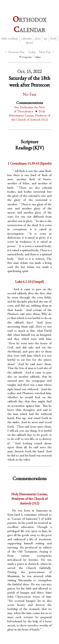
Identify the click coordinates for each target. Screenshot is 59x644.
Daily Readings (10, 38)
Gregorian (25, 57)
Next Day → (47, 52)
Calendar (26, 38)
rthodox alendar (30, 24)
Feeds (53, 38)
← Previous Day (15, 52)
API (45, 38)
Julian (37, 57)
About (29, 42)
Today (32, 52)
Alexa (38, 38)
